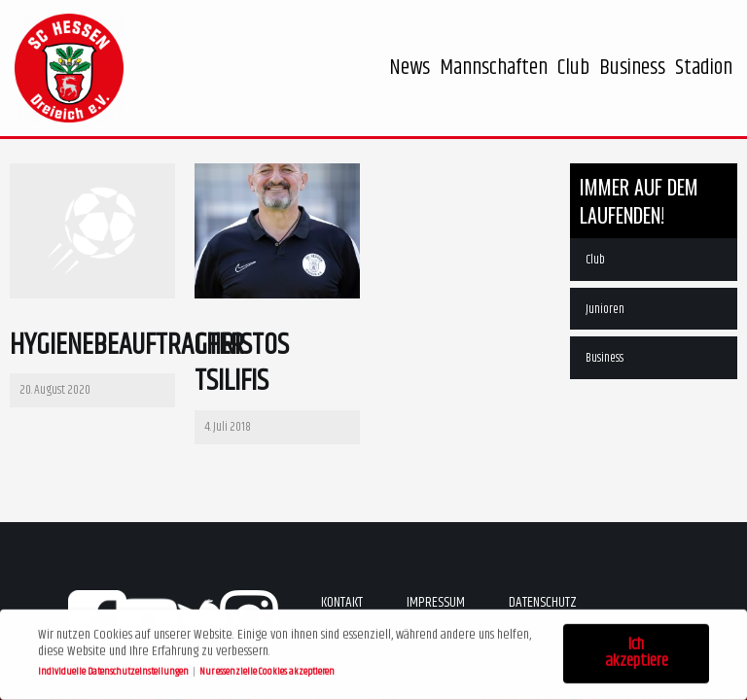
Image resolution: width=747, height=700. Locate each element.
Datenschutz (543, 602)
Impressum (436, 602)
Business (605, 358)
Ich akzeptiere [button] (637, 650)
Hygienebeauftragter (127, 346)
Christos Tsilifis (242, 364)
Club (595, 260)
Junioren (605, 309)
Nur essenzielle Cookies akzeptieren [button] (267, 669)
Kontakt (342, 602)
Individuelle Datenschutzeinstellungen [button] (114, 669)
